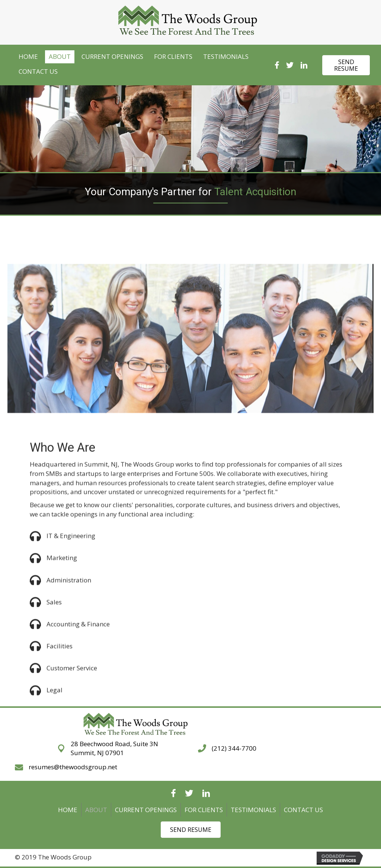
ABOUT (96, 810)
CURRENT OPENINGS (146, 810)
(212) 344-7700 (234, 748)
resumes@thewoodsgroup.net (73, 767)
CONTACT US (303, 810)
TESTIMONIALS (253, 810)
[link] (28, 57)
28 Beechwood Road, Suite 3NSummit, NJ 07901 (114, 748)
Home (68, 810)
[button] (346, 65)
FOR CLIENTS (204, 810)
